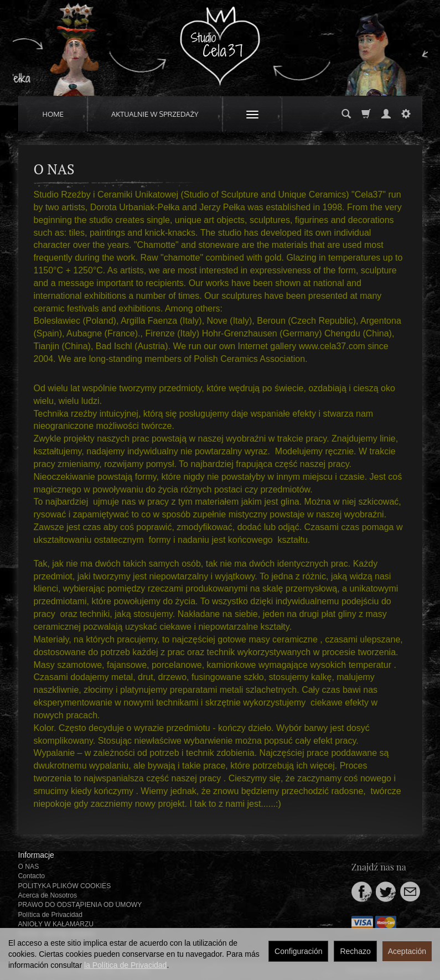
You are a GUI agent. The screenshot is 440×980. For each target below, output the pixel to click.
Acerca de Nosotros (48, 895)
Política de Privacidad (51, 915)
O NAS (29, 867)
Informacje (36, 855)
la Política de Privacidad (125, 965)
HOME (53, 114)
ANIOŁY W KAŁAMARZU (56, 924)
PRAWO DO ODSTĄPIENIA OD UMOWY (80, 905)
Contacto (32, 876)
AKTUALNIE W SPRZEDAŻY (155, 114)
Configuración (298, 951)
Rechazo (355, 951)
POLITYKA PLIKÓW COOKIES (65, 886)
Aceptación (407, 951)
